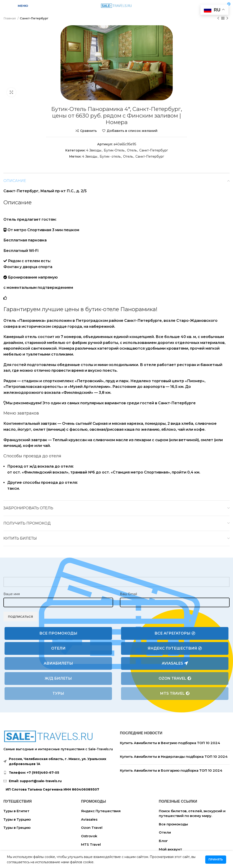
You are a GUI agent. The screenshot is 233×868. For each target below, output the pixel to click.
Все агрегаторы (175, 633)
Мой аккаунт (170, 849)
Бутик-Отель (114, 150)
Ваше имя (12, 594)
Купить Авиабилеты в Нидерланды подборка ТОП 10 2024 (174, 757)
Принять (216, 859)
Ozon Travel (175, 679)
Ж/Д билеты (58, 678)
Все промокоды (58, 633)
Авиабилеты (58, 663)
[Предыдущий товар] (218, 18)
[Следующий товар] (227, 18)
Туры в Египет (16, 811)
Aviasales (175, 663)
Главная (10, 18)
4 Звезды (94, 150)
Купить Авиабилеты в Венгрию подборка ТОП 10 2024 (170, 743)
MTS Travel (175, 694)
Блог (163, 841)
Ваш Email (128, 594)
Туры (58, 693)
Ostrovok (89, 836)
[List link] (58, 773)
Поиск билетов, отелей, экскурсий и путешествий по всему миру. (192, 813)
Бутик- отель (110, 156)
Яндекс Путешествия (175, 648)
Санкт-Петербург (34, 18)
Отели (58, 648)
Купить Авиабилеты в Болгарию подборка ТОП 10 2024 (171, 770)
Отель (132, 150)
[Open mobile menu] (20, 6)
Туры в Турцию (17, 819)
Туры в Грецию (17, 828)
